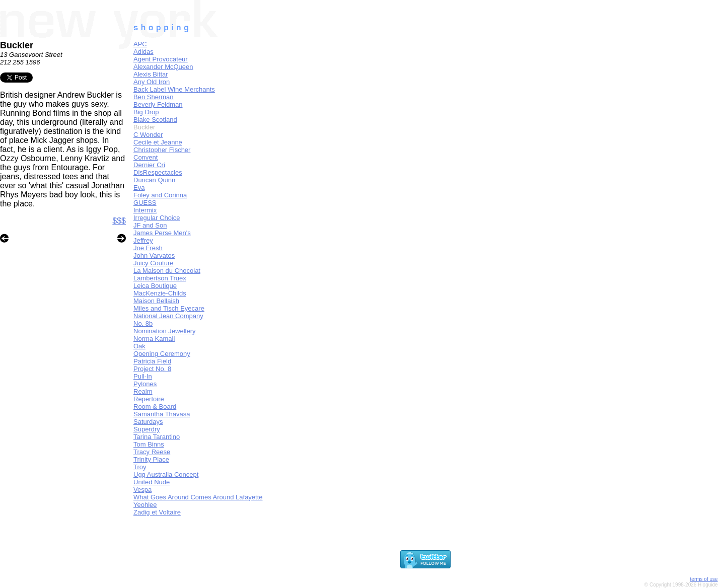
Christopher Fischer (162, 150)
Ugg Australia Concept (166, 474)
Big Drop (146, 112)
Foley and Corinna (160, 195)
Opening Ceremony (162, 354)
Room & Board (155, 407)
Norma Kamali (154, 339)
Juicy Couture (153, 263)
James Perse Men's (162, 233)
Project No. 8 (152, 369)
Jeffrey (143, 240)
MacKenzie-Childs (160, 293)
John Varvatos (154, 255)
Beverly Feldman (158, 104)
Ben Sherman (154, 97)
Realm (143, 391)
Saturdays (148, 422)
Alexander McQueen (163, 67)
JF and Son (150, 225)
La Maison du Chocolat (167, 271)
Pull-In (143, 376)
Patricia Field (152, 361)
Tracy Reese (152, 452)
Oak (139, 346)
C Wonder (148, 135)
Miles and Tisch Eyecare (169, 308)
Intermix (145, 210)
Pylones (145, 384)
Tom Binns (149, 444)
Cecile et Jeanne (158, 142)
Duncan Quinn (154, 180)
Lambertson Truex (160, 278)
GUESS (145, 203)
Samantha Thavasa (162, 414)
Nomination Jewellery (165, 331)
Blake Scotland (155, 120)
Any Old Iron (152, 82)
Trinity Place (151, 459)
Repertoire (149, 399)
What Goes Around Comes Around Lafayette (198, 497)
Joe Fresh (148, 248)
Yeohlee (145, 505)
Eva (139, 188)
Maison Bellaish (156, 301)
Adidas (143, 52)
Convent (146, 157)
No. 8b (143, 323)
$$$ (119, 221)
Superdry (147, 429)
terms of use (704, 579)
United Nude (152, 482)
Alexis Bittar (151, 74)
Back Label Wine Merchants (174, 89)
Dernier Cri (149, 165)
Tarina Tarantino (157, 437)
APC (140, 44)
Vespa (142, 490)
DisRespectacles (158, 172)
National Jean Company (168, 316)
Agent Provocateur (161, 59)
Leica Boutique (155, 286)
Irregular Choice (157, 218)
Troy (140, 467)
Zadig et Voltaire (157, 512)
